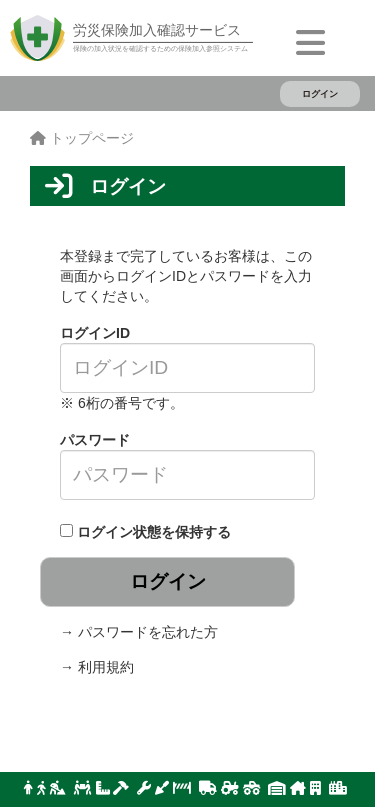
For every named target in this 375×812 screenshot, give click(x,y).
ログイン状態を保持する (154, 532)
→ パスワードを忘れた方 (139, 632)
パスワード (95, 440)
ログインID (95, 333)
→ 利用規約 (97, 667)
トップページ (82, 138)
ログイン (320, 94)
